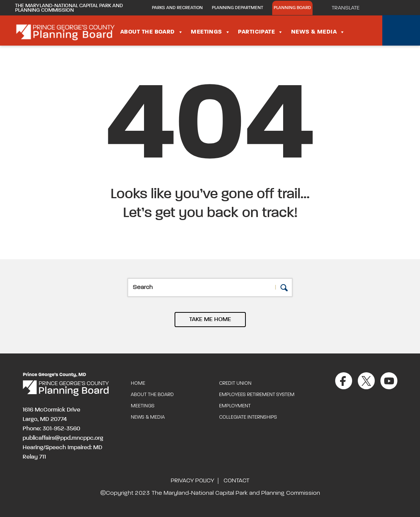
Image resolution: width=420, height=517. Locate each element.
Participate (261, 32)
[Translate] (349, 8)
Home (138, 383)
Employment (235, 406)
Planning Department (238, 8)
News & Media (318, 32)
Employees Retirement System (257, 395)
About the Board (152, 32)
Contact (236, 481)
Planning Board (292, 8)
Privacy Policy (192, 481)
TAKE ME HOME (210, 320)
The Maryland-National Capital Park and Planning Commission (69, 8)
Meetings (211, 32)
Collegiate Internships (248, 417)
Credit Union (235, 383)
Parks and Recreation (177, 8)
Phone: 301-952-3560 (51, 429)
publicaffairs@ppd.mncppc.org (63, 438)
